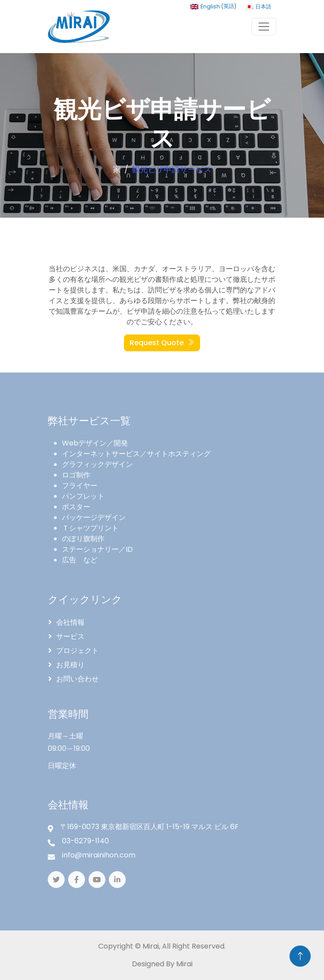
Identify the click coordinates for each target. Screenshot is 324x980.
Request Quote (162, 343)
